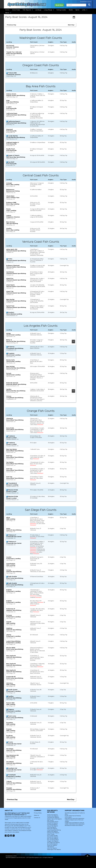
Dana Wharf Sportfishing (15, 420)
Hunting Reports (52, 827)
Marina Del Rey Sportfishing (16, 341)
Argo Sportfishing (12, 102)
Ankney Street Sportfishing (16, 95)
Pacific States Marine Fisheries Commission (73, 816)
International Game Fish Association (75, 818)
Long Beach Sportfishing (15, 348)
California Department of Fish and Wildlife (74, 821)
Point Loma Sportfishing (15, 578)
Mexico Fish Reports (52, 831)
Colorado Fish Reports (53, 817)
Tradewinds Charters (13, 75)
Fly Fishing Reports (52, 824)
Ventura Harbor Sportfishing (16, 267)
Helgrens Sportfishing (14, 610)
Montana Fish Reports (53, 833)
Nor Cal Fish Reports (53, 838)
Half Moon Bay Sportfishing (16, 157)
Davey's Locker (11, 438)
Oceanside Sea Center (14, 537)
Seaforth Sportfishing (14, 530)
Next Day (71, 25)
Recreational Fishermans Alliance (74, 825)
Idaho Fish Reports (52, 829)
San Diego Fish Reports (53, 842)
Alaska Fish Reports (52, 815)
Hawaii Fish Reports (52, 826)
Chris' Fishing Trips (13, 197)
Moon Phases (51, 834)
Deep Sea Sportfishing (14, 53)
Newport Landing (12, 485)
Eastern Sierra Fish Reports (54, 819)
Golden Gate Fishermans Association (75, 824)
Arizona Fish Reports (53, 816)
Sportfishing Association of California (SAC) (75, 814)
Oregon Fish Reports (53, 841)
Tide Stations (51, 847)
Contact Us (37, 818)
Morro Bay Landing (13, 185)
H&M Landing (11, 519)
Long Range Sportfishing (54, 830)
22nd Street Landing (13, 335)
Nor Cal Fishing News (53, 840)
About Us (36, 815)
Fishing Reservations (53, 822)
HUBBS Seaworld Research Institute (74, 823)
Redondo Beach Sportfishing (16, 384)
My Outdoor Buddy (52, 836)
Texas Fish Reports (52, 845)
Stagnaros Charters (13, 217)
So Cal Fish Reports (52, 844)
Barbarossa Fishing (13, 191)
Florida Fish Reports (52, 823)
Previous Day (11, 25)
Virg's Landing (11, 210)
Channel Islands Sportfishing (16, 251)
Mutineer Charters (13, 47)
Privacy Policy (38, 813)
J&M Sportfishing (12, 223)
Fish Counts (50, 820)
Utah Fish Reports (52, 848)
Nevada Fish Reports (53, 837)
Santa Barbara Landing (14, 314)
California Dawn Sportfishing (16, 115)
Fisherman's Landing (13, 559)
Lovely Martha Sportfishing (16, 137)
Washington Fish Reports (54, 849)
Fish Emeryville (11, 108)
